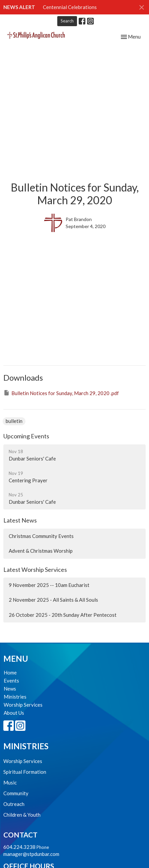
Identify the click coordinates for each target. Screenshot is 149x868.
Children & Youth (22, 815)
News (10, 689)
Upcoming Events (26, 436)
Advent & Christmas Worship (41, 551)
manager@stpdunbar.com (31, 854)
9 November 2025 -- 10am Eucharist (49, 585)
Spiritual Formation (25, 772)
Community (16, 793)
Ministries (15, 697)
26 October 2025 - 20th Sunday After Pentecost (63, 615)
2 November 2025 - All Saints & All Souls (53, 600)
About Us (14, 713)
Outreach (14, 804)
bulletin (14, 421)
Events (11, 681)
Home (10, 672)
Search (67, 21)
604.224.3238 (19, 847)
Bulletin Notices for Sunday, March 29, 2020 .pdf (61, 393)
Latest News (20, 520)
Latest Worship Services (35, 569)
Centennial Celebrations (70, 7)
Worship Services (23, 705)
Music (10, 782)
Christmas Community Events (41, 536)
